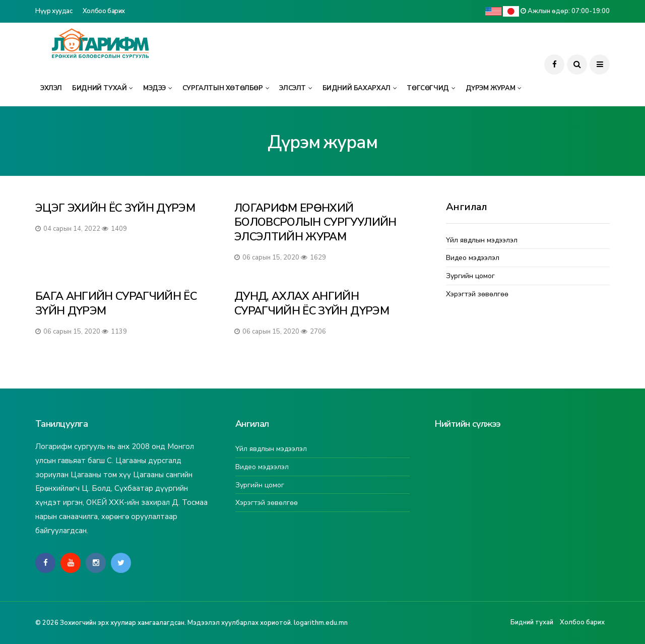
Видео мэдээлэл (473, 258)
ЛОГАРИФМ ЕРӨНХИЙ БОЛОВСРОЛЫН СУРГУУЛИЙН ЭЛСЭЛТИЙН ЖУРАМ (315, 222)
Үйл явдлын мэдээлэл (482, 241)
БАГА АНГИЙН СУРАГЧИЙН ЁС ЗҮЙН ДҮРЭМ (116, 304)
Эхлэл (51, 88)
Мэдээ (154, 88)
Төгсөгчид (428, 88)
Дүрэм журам (491, 88)
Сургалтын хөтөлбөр (223, 88)
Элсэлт (293, 88)
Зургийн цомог (470, 276)
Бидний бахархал (357, 88)
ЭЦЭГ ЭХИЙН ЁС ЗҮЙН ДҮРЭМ (115, 208)
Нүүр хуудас (54, 11)
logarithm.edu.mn (321, 623)
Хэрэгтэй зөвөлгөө (477, 295)
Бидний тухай (99, 88)
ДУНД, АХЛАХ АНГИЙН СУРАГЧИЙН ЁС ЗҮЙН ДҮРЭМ (312, 304)
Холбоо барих (104, 11)
